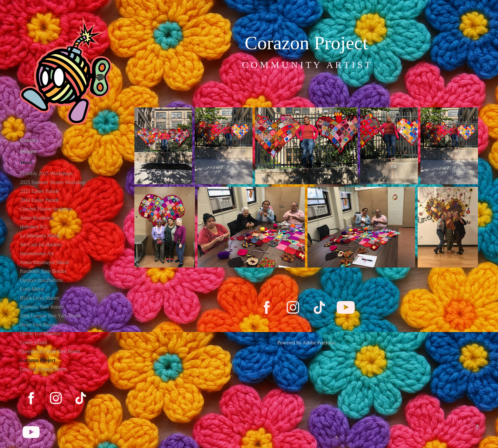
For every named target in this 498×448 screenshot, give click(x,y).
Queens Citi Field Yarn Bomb (50, 351)
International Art (37, 253)
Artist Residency (37, 218)
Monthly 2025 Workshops (46, 173)
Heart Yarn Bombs (39, 325)
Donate (28, 151)
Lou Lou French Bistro (43, 369)
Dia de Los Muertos (40, 333)
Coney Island (34, 342)
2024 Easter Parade (40, 200)
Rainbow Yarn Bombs (42, 307)
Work (27, 163)
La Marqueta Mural (40, 236)
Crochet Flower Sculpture (46, 209)
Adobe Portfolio (319, 343)
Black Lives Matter (40, 298)
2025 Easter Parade (40, 191)
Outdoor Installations (42, 280)
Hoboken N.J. (34, 227)
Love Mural (32, 289)
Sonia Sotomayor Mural (44, 262)
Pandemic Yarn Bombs (43, 271)
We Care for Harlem (41, 244)
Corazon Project (38, 360)
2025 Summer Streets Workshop (53, 182)
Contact (29, 140)
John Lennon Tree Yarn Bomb (50, 316)
